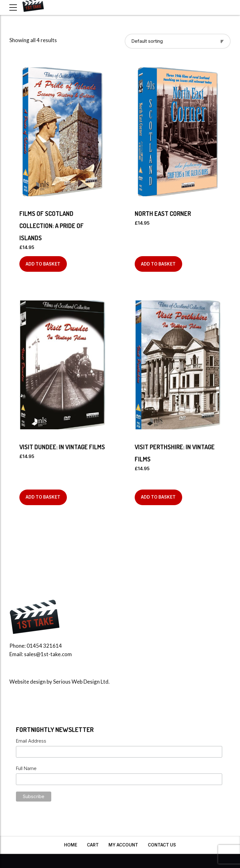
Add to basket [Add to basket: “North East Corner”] (158, 264)
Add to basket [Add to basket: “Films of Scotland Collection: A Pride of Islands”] (43, 264)
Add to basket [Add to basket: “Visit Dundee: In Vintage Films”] (43, 497)
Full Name (26, 768)
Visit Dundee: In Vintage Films (62, 447)
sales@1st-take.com (48, 654)
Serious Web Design (76, 682)
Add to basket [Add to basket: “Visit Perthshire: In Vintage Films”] (158, 497)
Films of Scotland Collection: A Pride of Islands (52, 226)
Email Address (31, 741)
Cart (93, 845)
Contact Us (162, 845)
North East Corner (163, 213)
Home (71, 845)
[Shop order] (178, 41)
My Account (123, 845)
